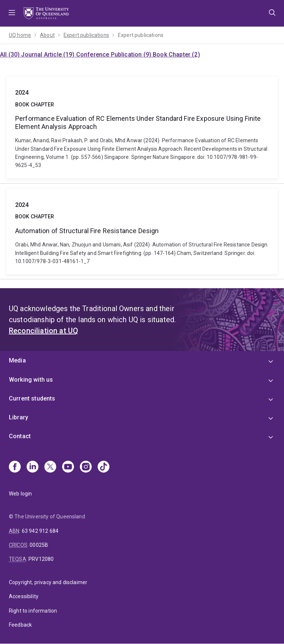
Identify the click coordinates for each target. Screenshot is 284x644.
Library (18, 417)
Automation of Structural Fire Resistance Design (142, 231)
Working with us (31, 380)
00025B (39, 545)
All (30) (11, 54)
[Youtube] (68, 467)
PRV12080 (41, 559)
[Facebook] (15, 467)
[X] (50, 467)
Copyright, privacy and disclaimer (48, 582)
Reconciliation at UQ (43, 331)
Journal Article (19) (48, 54)
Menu (12, 13)
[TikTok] (104, 467)
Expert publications (86, 35)
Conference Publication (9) (114, 54)
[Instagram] (86, 467)
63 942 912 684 (40, 531)
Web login (20, 494)
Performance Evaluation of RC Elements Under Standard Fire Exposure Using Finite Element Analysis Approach (142, 127)
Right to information (33, 611)
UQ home (20, 35)
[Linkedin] (33, 467)
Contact (20, 436)
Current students (32, 398)
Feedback (20, 625)
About (47, 35)
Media (17, 360)
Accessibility (24, 596)
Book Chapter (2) (176, 54)
